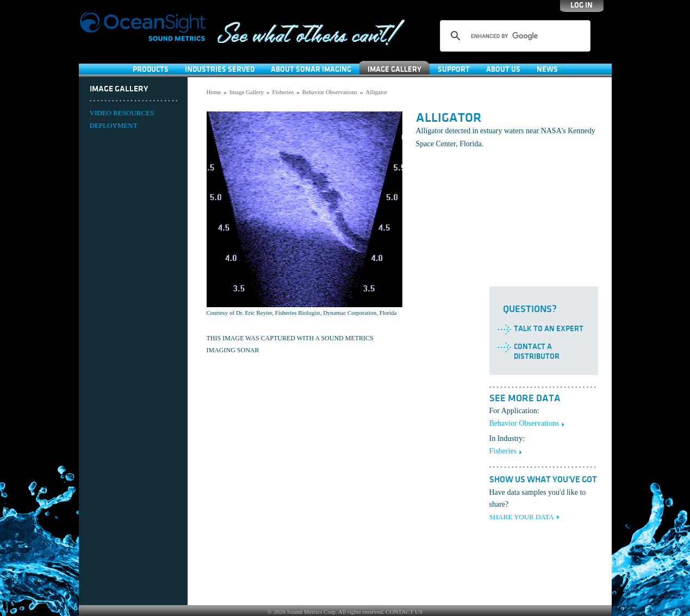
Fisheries (283, 92)
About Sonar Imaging (311, 69)
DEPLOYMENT (114, 125)
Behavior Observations (330, 92)
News (547, 69)
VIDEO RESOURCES (122, 113)
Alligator (376, 92)
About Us (503, 69)
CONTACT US (404, 612)
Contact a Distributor (537, 351)
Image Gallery (394, 69)
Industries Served (220, 69)
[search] (514, 36)
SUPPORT (454, 69)
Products (151, 69)
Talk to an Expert (549, 329)
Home (214, 92)
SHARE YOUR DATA (522, 517)
